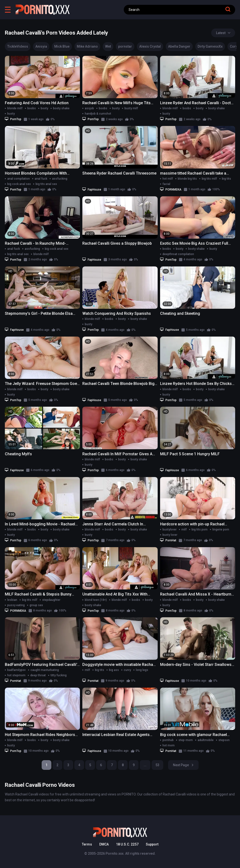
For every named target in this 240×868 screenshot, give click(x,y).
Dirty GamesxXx (210, 46)
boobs (32, 108)
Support (152, 844)
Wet (108, 46)
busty (11, 114)
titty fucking (59, 675)
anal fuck (41, 179)
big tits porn (200, 530)
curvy (127, 670)
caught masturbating (45, 670)
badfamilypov (16, 670)
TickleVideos (18, 46)
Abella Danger (179, 46)
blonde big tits (187, 179)
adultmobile (206, 740)
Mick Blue (62, 46)
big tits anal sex (46, 184)
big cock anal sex (19, 184)
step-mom (186, 740)
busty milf (131, 108)
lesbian (12, 600)
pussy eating (16, 605)
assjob (89, 108)
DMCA (104, 844)
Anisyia (41, 46)
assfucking (60, 179)
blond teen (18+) (96, 600)
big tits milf (209, 179)
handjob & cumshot (98, 114)
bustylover (170, 530)
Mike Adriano (87, 46)
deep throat (38, 675)
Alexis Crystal (150, 46)
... (145, 765)
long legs (142, 670)
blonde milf (15, 108)
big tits (226, 179)
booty (44, 108)
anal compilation (19, 179)
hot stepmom (16, 675)
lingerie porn (221, 530)
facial (166, 184)
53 (157, 765)
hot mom (169, 745)
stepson (224, 740)
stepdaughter (51, 600)
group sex (36, 605)
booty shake (61, 108)
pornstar (125, 46)
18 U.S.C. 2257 (127, 844)
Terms (87, 844)
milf (184, 530)
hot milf (168, 179)
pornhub (168, 740)
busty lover (170, 535)
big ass (114, 670)
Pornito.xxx (115, 853)
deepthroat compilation (178, 254)
